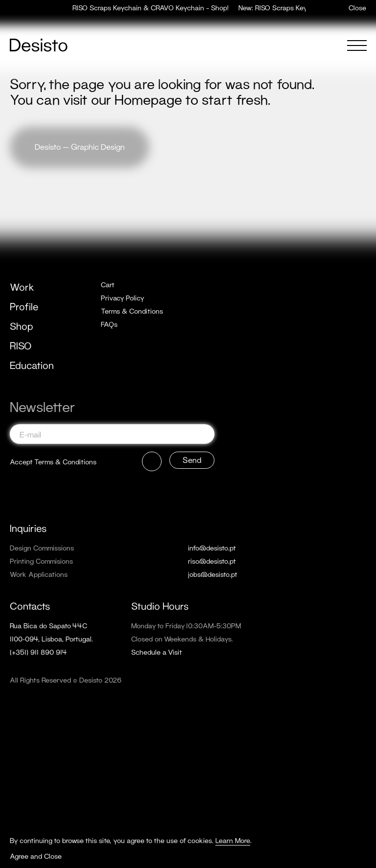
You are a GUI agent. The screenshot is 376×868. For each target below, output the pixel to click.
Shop (22, 326)
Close (357, 8)
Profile (24, 306)
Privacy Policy (123, 298)
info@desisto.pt (212, 548)
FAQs (109, 324)
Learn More (233, 840)
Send (192, 460)
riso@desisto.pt (212, 561)
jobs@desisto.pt (213, 574)
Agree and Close (36, 856)
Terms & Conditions (132, 311)
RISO (21, 345)
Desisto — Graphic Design (80, 147)
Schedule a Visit (157, 652)
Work (22, 287)
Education (32, 365)
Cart (108, 285)
